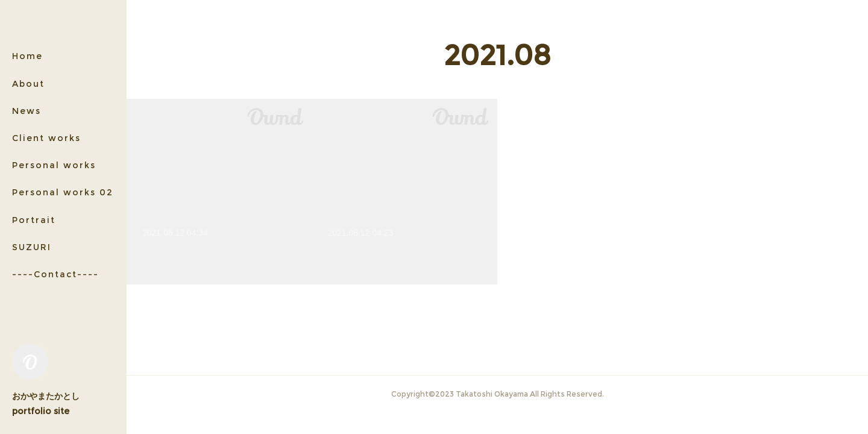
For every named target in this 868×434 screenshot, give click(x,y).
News (27, 111)
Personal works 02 (63, 192)
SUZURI (32, 247)
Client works (46, 138)
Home (27, 56)
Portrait (34, 220)
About (28, 84)
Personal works (54, 165)
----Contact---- (55, 274)
